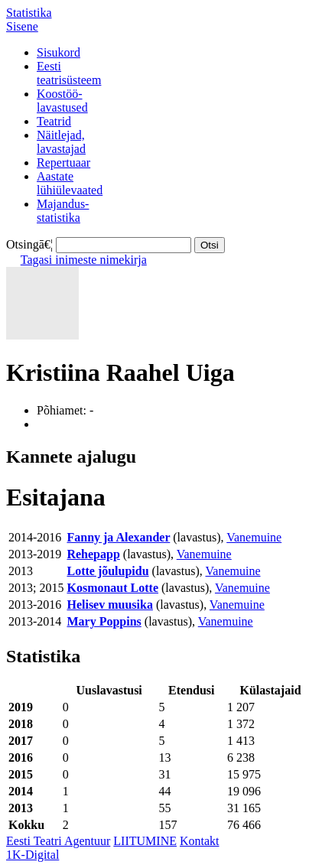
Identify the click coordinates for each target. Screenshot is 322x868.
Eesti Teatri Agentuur (58, 841)
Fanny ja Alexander (118, 537)
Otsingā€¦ (29, 244)
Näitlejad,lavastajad (61, 142)
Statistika (29, 13)
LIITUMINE (145, 841)
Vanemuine (254, 537)
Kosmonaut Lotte (112, 588)
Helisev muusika (109, 605)
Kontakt (200, 841)
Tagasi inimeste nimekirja (84, 260)
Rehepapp (93, 554)
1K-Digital (33, 855)
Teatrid (54, 121)
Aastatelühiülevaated (70, 183)
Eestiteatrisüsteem (69, 73)
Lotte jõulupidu (107, 571)
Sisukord (59, 52)
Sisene (22, 26)
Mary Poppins (104, 621)
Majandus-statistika (63, 211)
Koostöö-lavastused (62, 101)
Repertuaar (63, 163)
